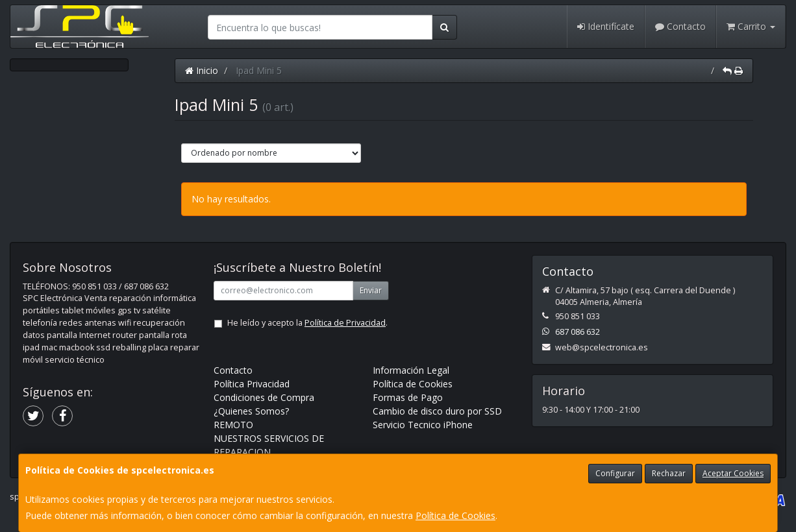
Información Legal (411, 370)
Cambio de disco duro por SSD (437, 411)
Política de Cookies (455, 515)
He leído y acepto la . (307, 323)
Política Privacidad (252, 384)
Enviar (371, 290)
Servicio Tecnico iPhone (423, 425)
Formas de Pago (408, 397)
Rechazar (669, 473)
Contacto (680, 26)
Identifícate (606, 26)
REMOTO (233, 425)
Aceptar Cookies (733, 473)
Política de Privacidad (345, 323)
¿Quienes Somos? (251, 411)
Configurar (615, 473)
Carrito (751, 26)
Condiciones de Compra (264, 397)
